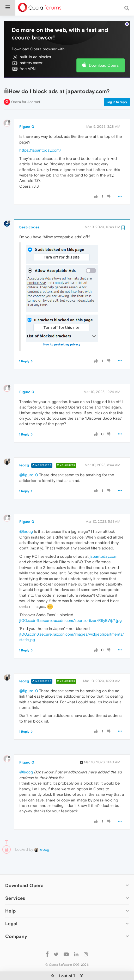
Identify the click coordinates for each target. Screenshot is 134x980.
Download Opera (104, 49)
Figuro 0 (27, 111)
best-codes (29, 211)
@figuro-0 (29, 459)
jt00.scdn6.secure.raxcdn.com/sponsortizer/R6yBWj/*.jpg (71, 605)
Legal (11, 908)
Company (16, 920)
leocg (24, 449)
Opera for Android (26, 86)
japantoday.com (103, 540)
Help (10, 895)
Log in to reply (117, 86)
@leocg (26, 516)
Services (15, 882)
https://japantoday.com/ (40, 134)
